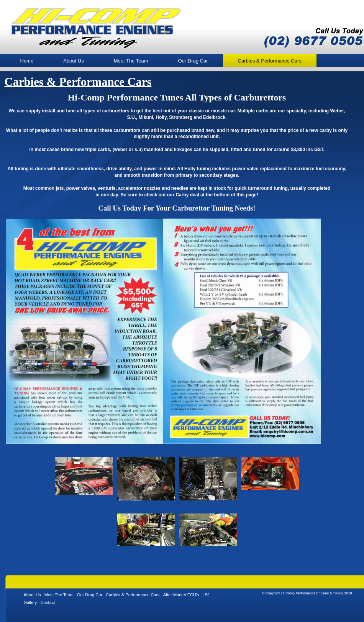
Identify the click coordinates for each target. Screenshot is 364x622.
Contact (48, 602)
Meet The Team (131, 61)
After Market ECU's (181, 595)
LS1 (207, 595)
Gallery (30, 602)
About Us (73, 61)
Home (27, 61)
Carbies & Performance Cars (133, 595)
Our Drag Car (193, 61)
